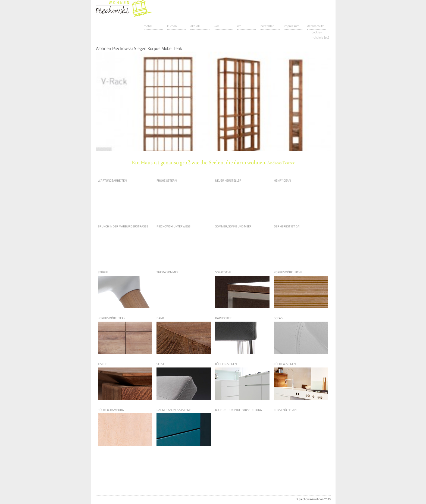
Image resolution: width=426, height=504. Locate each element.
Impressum (292, 26)
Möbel (148, 26)
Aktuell (195, 26)
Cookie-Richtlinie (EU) (320, 35)
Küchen (172, 26)
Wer (216, 26)
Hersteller (267, 26)
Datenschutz (315, 26)
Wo (239, 26)
